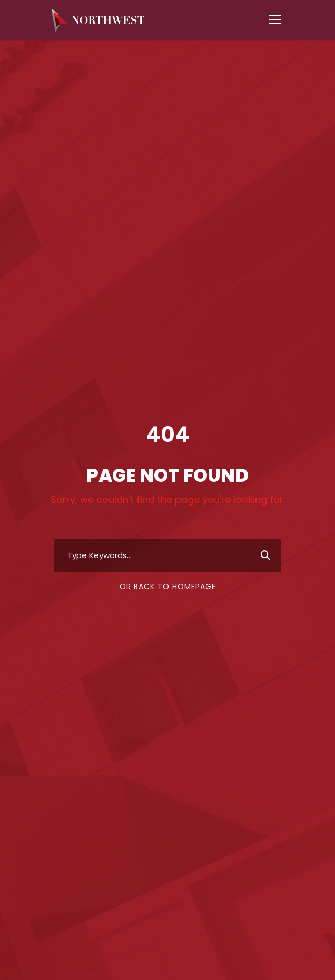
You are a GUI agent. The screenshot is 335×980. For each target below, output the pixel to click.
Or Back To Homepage (168, 587)
